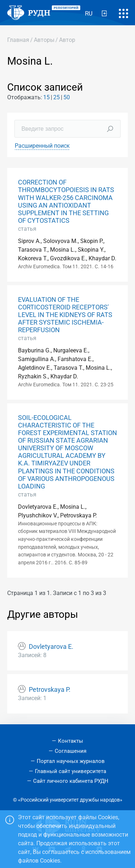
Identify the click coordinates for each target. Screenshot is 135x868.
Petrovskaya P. (50, 690)
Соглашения (71, 751)
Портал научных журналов (71, 761)
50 (67, 97)
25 (57, 97)
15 (46, 97)
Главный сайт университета (71, 771)
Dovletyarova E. (51, 647)
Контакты (71, 741)
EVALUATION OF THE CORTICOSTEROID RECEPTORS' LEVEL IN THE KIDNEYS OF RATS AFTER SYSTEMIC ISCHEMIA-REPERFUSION (65, 315)
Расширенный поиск (42, 146)
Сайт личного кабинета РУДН (71, 781)
